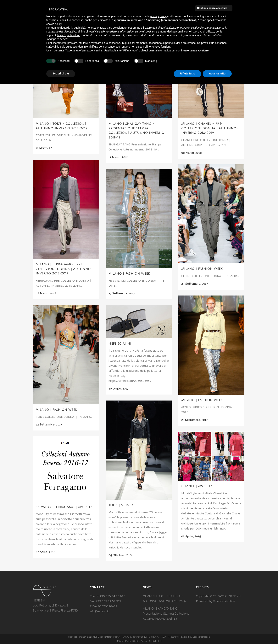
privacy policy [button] (158, 16)
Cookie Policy (140, 641)
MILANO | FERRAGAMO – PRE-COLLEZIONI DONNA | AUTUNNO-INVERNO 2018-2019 (64, 269)
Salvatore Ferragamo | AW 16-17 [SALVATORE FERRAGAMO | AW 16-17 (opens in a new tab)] (64, 507)
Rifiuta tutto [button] (188, 73)
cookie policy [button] (54, 24)
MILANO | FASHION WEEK (202, 269)
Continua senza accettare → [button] (214, 8)
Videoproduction (224, 601)
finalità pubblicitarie (69, 35)
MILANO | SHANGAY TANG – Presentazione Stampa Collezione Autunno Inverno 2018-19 (166, 614)
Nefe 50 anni (120, 344)
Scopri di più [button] (61, 73)
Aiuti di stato (155, 641)
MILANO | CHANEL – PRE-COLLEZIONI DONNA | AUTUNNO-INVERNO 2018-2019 (210, 128)
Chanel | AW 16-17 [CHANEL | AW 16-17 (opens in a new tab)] (197, 486)
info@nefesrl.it (99, 611)
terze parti (106, 28)
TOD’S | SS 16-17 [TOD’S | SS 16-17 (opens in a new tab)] (121, 505)
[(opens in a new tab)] (139, 450)
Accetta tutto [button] (217, 73)
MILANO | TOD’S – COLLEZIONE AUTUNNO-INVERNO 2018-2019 (164, 599)
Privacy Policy (124, 641)
